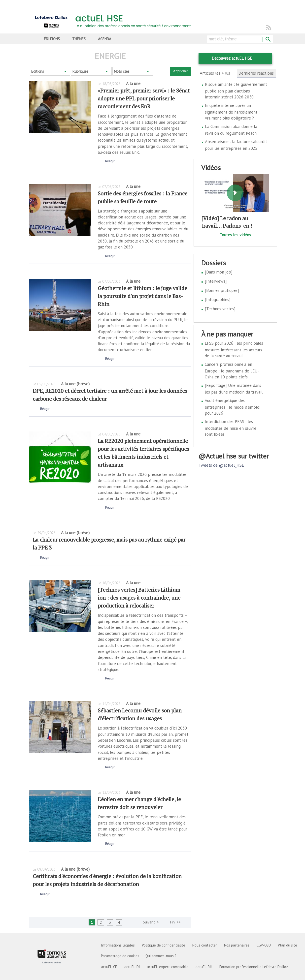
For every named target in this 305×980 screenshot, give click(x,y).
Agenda (105, 39)
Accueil (31, 39)
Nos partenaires (237, 945)
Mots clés (122, 71)
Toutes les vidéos (235, 235)
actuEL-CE (109, 967)
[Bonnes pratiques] (222, 290)
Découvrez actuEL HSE (232, 58)
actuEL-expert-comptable (168, 967)
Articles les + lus (218, 73)
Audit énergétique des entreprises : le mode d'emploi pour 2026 (233, 407)
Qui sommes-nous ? (161, 956)
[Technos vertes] (220, 309)
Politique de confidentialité (164, 945)
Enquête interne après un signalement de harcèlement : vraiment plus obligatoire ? (232, 112)
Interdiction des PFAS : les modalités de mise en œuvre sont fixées (231, 428)
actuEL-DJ (132, 967)
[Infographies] (218, 300)
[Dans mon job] (219, 272)
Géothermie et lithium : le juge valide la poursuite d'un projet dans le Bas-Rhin (142, 296)
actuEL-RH (204, 967)
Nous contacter (205, 945)
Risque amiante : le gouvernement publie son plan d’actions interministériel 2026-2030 (236, 91)
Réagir (110, 161)
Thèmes (79, 39)
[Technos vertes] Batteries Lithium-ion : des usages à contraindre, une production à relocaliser (140, 597)
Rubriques (80, 71)
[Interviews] (216, 281)
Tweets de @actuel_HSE (221, 465)
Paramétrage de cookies (120, 956)
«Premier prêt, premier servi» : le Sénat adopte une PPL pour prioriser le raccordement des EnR (144, 98)
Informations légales (118, 945)
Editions (38, 71)
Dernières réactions (256, 73)
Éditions (52, 39)
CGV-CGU (264, 945)
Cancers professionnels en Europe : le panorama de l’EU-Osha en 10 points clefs (232, 371)
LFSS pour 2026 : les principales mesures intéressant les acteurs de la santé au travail (234, 350)
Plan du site (288, 945)
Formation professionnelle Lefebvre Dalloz (254, 967)
